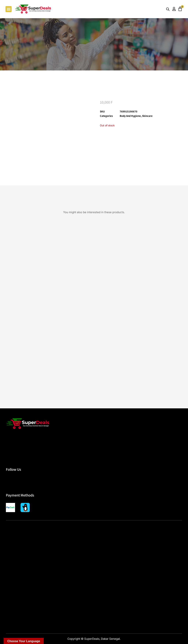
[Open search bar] (168, 9)
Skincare (147, 116)
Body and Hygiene (130, 116)
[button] (9, 9)
